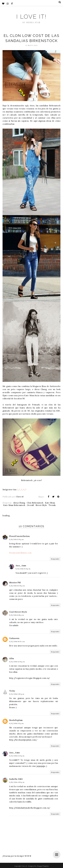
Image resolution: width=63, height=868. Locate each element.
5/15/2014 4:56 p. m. (17, 782)
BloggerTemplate (43, 866)
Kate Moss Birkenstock (14, 505)
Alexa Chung (19, 503)
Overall (30, 505)
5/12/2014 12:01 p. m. (17, 662)
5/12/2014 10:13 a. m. (17, 641)
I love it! (32, 17)
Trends (52, 505)
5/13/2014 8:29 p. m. (17, 756)
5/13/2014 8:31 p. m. (23, 569)
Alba (12, 658)
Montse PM (15, 583)
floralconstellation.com (20, 553)
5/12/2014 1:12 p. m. (17, 723)
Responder (55, 559)
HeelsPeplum (16, 720)
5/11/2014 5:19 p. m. (17, 539)
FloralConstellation (20, 536)
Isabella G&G (16, 779)
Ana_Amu (21, 566)
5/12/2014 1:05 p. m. (17, 694)
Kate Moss (50, 503)
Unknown (14, 638)
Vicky (12, 691)
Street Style (41, 505)
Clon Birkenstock (35, 503)
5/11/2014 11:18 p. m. (17, 615)
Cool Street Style (18, 612)
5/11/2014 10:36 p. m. (17, 586)
